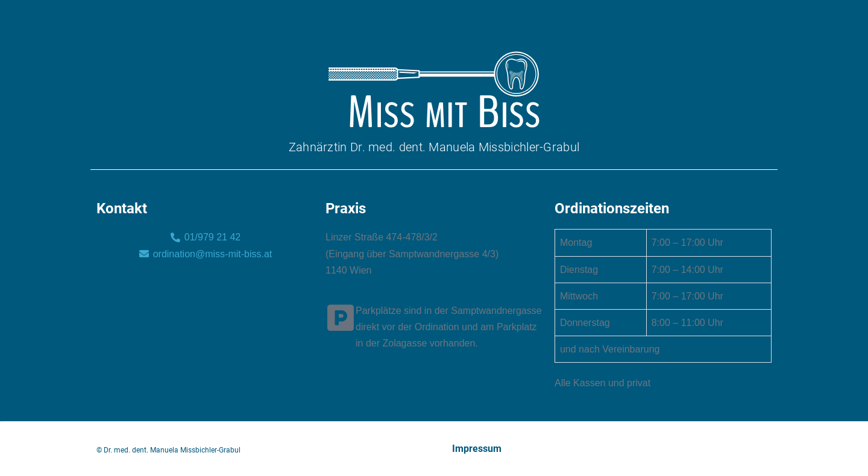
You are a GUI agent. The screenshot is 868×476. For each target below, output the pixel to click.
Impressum (477, 449)
